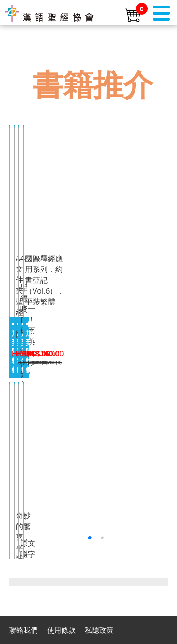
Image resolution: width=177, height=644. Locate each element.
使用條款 (61, 630)
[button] (89, 538)
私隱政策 (99, 630)
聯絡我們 (24, 630)
